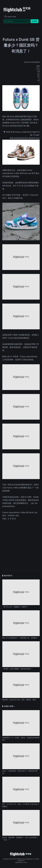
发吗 (39, 77)
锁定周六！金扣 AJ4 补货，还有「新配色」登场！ (20, 700)
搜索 (35, 21)
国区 (39, 75)
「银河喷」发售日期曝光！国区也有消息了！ (18, 669)
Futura (38, 68)
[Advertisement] (21, 544)
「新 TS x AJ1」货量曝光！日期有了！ (16, 607)
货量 (39, 71)
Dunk (38, 70)
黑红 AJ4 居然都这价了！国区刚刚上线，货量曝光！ (20, 638)
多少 (39, 73)
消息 (39, 80)
